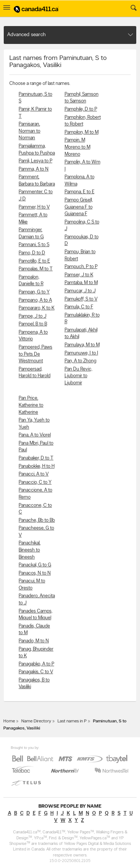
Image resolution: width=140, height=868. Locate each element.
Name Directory (36, 721)
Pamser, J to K (79, 275)
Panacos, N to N (35, 573)
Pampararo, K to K (37, 308)
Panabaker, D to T (36, 458)
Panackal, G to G (35, 565)
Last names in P (72, 721)
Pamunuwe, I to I (81, 353)
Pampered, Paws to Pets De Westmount (35, 354)
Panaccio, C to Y (35, 482)
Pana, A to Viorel (35, 435)
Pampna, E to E (80, 192)
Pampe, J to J (32, 316)
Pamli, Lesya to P (35, 161)
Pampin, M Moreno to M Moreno (77, 147)
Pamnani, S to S (34, 245)
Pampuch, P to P (81, 267)
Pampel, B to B (33, 324)
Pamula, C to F (79, 307)
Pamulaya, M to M (82, 345)
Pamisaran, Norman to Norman (29, 131)
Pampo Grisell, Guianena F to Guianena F (79, 207)
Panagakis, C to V (36, 672)
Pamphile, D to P (81, 109)
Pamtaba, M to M (81, 283)
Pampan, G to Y (34, 292)
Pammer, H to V (34, 207)
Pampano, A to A (35, 300)
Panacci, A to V (34, 474)
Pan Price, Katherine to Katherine (31, 405)
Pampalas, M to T (36, 269)
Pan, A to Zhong (80, 361)
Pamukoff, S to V (81, 299)
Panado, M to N (34, 641)
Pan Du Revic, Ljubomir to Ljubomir (78, 376)
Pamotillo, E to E (34, 261)
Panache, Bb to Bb (37, 520)
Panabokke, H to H (37, 466)
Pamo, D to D (32, 253)
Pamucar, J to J (80, 291)
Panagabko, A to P (36, 664)
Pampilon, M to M (82, 132)
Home (9, 721)
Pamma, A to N (34, 169)
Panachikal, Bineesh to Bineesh (29, 550)
